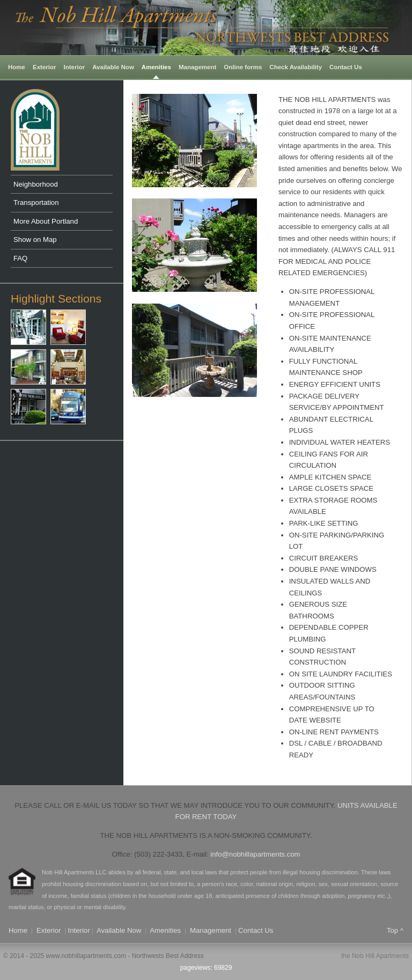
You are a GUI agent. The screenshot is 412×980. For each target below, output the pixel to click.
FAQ (20, 258)
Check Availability (296, 67)
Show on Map (35, 240)
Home (17, 67)
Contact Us (346, 67)
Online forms (243, 67)
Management (197, 67)
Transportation (36, 202)
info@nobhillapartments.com (255, 854)
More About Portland (46, 221)
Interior (75, 67)
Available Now (113, 67)
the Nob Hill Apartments (375, 956)
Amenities (156, 67)
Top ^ (395, 930)
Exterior (45, 67)
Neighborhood (36, 184)
